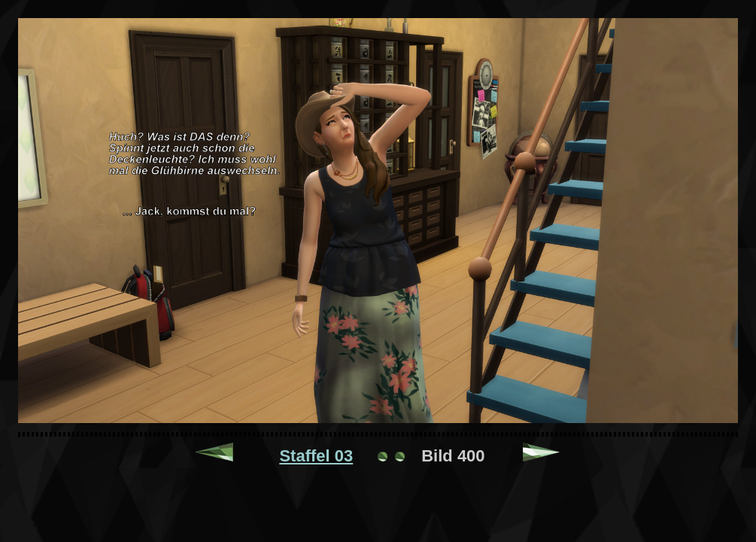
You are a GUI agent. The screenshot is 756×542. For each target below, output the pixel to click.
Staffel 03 (316, 456)
